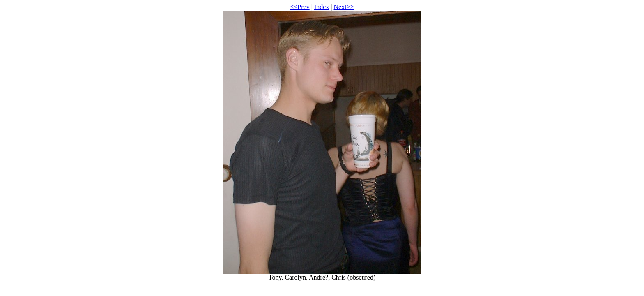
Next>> (344, 7)
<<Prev (300, 7)
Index (322, 7)
